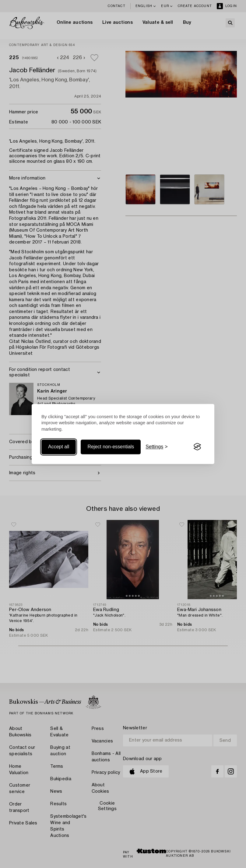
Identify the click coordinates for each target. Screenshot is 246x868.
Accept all (59, 447)
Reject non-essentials (111, 447)
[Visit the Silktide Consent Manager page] (197, 447)
